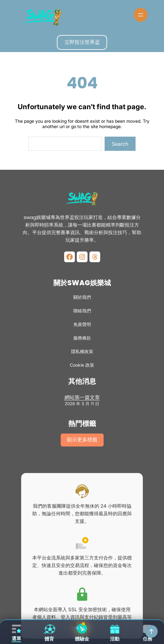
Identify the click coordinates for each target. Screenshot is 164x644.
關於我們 (82, 297)
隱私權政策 (82, 351)
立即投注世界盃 (82, 42)
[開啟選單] (141, 15)
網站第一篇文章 (82, 397)
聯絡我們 (82, 311)
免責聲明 (82, 324)
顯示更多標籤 (82, 440)
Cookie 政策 (82, 365)
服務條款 (82, 338)
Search (120, 144)
